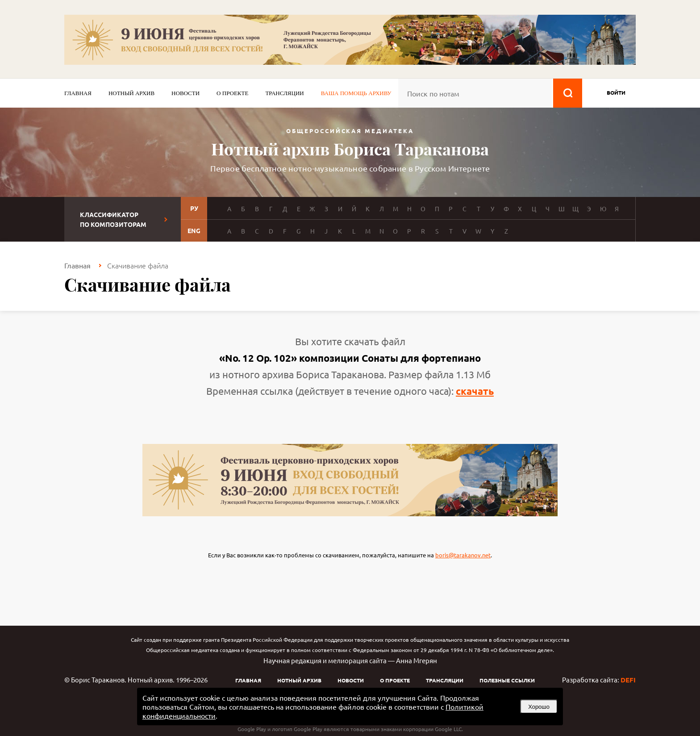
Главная (78, 93)
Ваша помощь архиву (356, 93)
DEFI (628, 680)
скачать (475, 391)
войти (616, 92)
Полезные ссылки (507, 680)
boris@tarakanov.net (463, 555)
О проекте (232, 93)
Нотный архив (131, 93)
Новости (185, 93)
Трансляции (284, 93)
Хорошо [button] (539, 707)
